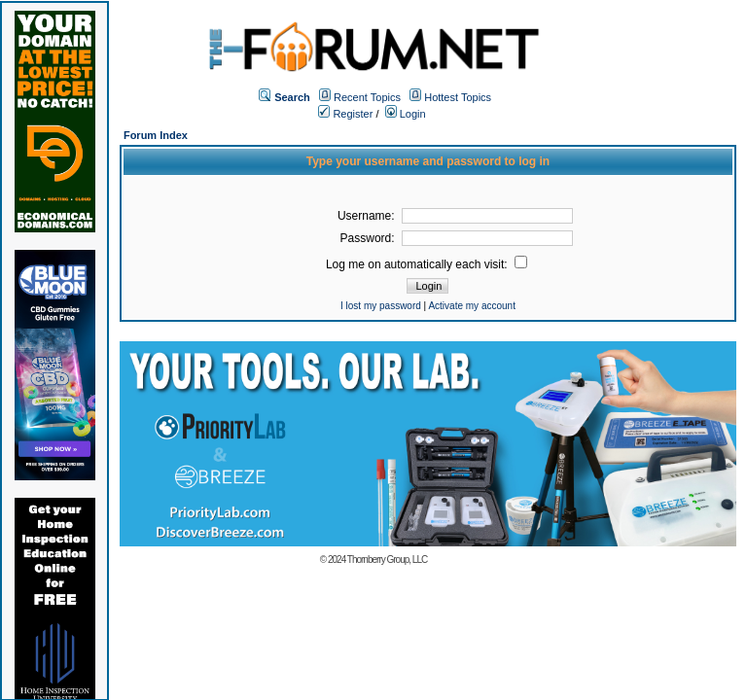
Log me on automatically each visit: (427, 264)
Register (345, 114)
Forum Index (156, 135)
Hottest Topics (458, 97)
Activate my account (471, 306)
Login (406, 114)
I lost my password (381, 306)
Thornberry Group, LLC (387, 560)
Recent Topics (367, 97)
